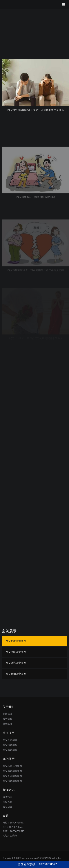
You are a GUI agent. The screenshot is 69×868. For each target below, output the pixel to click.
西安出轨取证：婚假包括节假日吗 (36, 216)
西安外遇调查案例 (16, 663)
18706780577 (16, 827)
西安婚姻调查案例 (16, 674)
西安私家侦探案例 (16, 641)
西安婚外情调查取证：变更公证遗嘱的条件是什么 (36, 110)
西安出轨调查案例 (16, 652)
